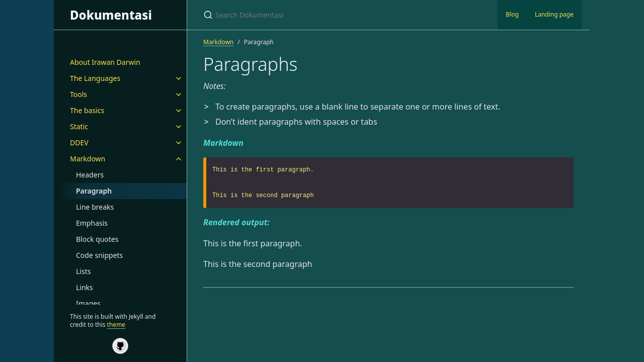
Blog (512, 14)
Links (85, 287)
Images (88, 303)
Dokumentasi (111, 15)
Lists (83, 271)
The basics (87, 110)
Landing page (554, 14)
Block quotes (97, 239)
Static (79, 126)
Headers (90, 175)
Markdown (88, 159)
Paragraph (94, 191)
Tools (78, 94)
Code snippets (99, 255)
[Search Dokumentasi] (322, 15)
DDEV (79, 143)
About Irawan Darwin (105, 62)
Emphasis (92, 223)
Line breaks (95, 207)
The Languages (95, 78)
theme (116, 325)
